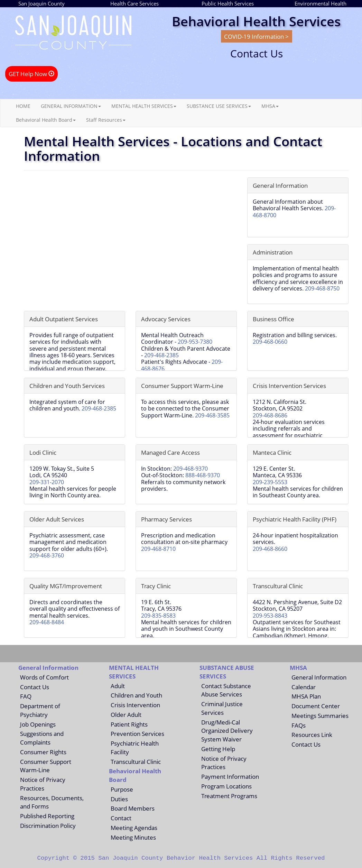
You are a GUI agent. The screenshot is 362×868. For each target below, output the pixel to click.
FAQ (26, 696)
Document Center (316, 706)
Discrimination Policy (48, 825)
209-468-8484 (47, 622)
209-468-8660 (270, 549)
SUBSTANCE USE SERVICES (219, 106)
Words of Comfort (44, 677)
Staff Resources (106, 120)
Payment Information (230, 776)
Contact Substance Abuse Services (226, 690)
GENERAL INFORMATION (71, 106)
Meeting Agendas (134, 828)
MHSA (270, 106)
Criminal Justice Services (222, 708)
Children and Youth (136, 695)
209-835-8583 (158, 616)
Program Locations (226, 786)
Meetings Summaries (320, 715)
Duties (119, 799)
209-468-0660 (270, 342)
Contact (121, 818)
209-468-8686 (270, 415)
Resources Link (312, 735)
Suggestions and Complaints (42, 738)
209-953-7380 (195, 342)
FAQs (299, 725)
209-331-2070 (47, 482)
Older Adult (126, 714)
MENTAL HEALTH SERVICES (144, 106)
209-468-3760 (47, 555)
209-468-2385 (161, 355)
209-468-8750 (322, 288)
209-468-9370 (191, 469)
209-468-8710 (158, 549)
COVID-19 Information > (256, 36)
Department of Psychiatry (40, 710)
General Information (319, 677)
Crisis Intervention (135, 705)
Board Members (133, 808)
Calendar (304, 687)
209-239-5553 (270, 482)
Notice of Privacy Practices (43, 784)
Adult (118, 686)
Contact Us (35, 687)
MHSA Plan (306, 696)
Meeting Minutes (133, 837)
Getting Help (218, 749)
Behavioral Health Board (46, 120)
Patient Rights (129, 724)
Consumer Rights (43, 752)
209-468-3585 (212, 415)
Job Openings (38, 724)
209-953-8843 (270, 616)
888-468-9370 (203, 475)
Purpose (122, 789)
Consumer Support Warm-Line (46, 766)
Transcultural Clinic (136, 761)
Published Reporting (47, 816)
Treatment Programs (229, 796)
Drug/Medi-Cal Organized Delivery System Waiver (227, 731)
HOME (23, 106)
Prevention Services (137, 733)
